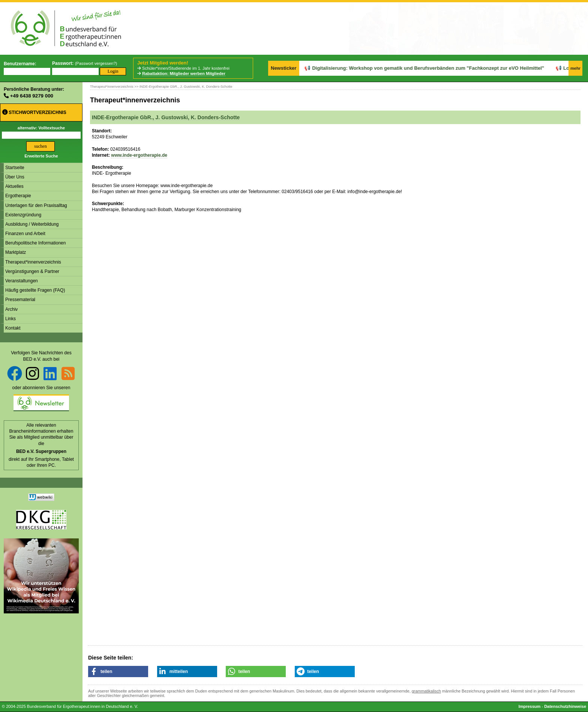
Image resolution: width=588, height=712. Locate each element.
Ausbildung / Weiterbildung (32, 224)
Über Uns (15, 177)
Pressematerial (20, 300)
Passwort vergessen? (96, 63)
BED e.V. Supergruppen (41, 451)
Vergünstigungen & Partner (32, 271)
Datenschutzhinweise (565, 706)
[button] (118, 672)
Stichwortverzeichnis (34, 112)
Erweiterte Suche (41, 156)
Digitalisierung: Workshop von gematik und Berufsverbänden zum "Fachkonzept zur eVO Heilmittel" (408, 68)
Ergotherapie (18, 196)
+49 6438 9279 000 (32, 96)
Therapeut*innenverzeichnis (33, 262)
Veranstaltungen (22, 281)
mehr (575, 68)
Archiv (11, 309)
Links (10, 319)
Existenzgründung (23, 215)
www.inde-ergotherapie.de (139, 155)
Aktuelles (14, 186)
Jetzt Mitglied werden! (163, 63)
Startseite (15, 168)
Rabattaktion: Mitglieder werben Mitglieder (184, 73)
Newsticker (284, 68)
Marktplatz (16, 252)
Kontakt (13, 328)
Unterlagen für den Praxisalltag (36, 205)
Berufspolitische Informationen (35, 243)
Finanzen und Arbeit (25, 234)
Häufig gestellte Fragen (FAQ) (35, 290)
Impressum (530, 706)
